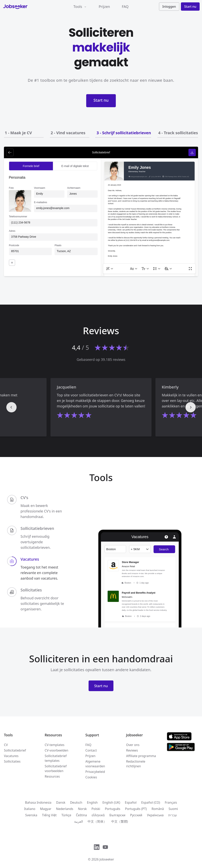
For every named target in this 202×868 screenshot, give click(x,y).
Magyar (46, 809)
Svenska (31, 815)
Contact (91, 750)
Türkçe (66, 815)
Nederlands (65, 809)
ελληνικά (98, 815)
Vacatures (11, 756)
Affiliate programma (141, 756)
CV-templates (54, 745)
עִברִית (173, 815)
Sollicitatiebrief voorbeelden (56, 769)
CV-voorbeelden (56, 750)
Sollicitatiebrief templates (56, 758)
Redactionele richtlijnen (136, 764)
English (92, 802)
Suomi (173, 809)
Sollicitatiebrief (15, 750)
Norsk (82, 809)
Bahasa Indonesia (38, 802)
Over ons (133, 745)
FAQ (125, 7)
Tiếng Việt (49, 815)
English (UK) (111, 802)
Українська (155, 815)
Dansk (61, 802)
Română (158, 809)
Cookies (91, 777)
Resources (52, 776)
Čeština (81, 815)
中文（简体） (97, 821)
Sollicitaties (12, 761)
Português (113, 809)
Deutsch (76, 802)
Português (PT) (136, 809)
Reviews (132, 750)
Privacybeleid (95, 772)
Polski (96, 809)
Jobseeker (107, 859)
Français (171, 802)
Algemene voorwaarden (95, 764)
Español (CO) (151, 802)
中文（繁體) (120, 821)
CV (6, 745)
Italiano (30, 809)
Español (131, 802)
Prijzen (104, 7)
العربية (79, 821)
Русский (136, 815)
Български (117, 815)
